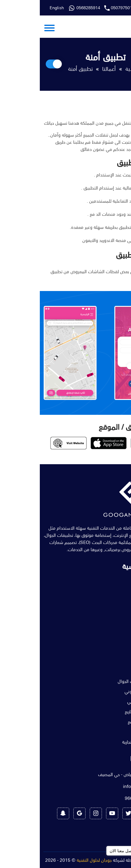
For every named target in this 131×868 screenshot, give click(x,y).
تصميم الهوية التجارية (105, 742)
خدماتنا (117, 600)
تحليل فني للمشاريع (106, 711)
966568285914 (101, 798)
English (17, 8)
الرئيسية (94, 69)
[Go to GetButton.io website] (117, 862)
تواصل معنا (114, 630)
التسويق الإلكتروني (106, 691)
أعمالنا (69, 69)
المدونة (117, 620)
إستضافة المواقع (108, 722)
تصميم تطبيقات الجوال (103, 681)
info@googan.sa (100, 786)
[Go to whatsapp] (117, 851)
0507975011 (83, 8)
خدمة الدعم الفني (107, 701)
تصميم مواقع (111, 671)
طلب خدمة (113, 640)
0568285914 (110, 8)
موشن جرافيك (110, 732)
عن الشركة (114, 590)
